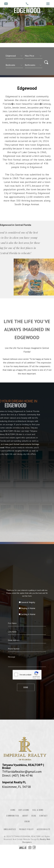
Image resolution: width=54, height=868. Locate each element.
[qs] (34, 56)
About (25, 816)
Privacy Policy (26, 829)
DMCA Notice (10, 829)
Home (13, 810)
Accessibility (44, 829)
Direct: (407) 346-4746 (17, 775)
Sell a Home (38, 810)
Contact (43, 816)
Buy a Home (24, 810)
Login (27, 821)
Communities (13, 816)
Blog (34, 816)
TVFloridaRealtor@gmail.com (22, 772)
